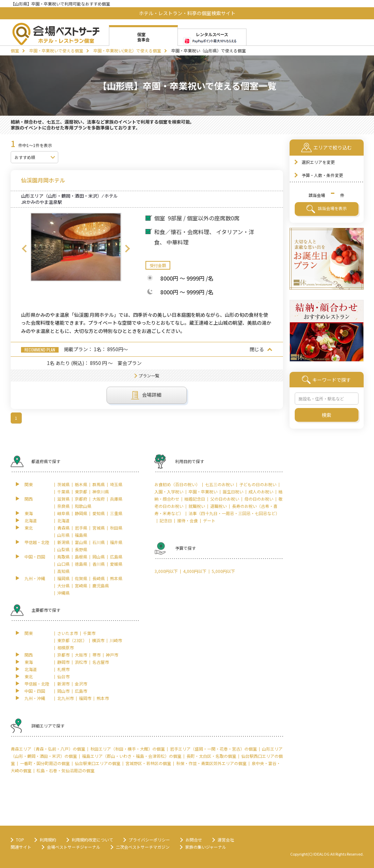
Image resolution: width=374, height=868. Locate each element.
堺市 (97, 655)
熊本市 (103, 698)
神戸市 (112, 655)
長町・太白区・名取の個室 (211, 756)
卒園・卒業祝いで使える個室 (56, 50)
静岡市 (63, 662)
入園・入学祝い (169, 491)
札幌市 (63, 669)
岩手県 (81, 528)
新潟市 (63, 684)
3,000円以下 (166, 571)
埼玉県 (116, 484)
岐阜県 (63, 513)
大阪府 (99, 499)
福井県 (116, 542)
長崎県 (99, 578)
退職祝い (219, 506)
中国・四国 (35, 557)
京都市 (63, 655)
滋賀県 (63, 499)
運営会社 (226, 840)
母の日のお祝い (259, 499)
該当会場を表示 (327, 209)
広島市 (81, 691)
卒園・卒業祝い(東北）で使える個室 (127, 50)
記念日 (166, 520)
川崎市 (116, 640)
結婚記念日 (195, 499)
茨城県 (63, 484)
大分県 (63, 585)
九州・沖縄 (35, 578)
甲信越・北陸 (37, 542)
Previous (24, 249)
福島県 (81, 535)
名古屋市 (101, 662)
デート (209, 520)
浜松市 (81, 662)
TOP (20, 840)
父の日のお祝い (225, 499)
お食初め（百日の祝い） (177, 484)
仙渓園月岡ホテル (43, 180)
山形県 (63, 535)
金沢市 (81, 684)
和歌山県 (83, 506)
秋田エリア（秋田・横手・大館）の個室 (128, 749)
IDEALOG (321, 854)
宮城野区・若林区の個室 (148, 763)
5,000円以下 (223, 571)
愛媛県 (116, 564)
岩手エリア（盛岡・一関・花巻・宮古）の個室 (213, 749)
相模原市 (65, 647)
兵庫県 (116, 499)
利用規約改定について (92, 840)
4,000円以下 (195, 571)
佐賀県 (81, 578)
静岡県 (81, 513)
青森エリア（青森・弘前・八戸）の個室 (48, 749)
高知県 (63, 571)
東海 (29, 513)
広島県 (116, 557)
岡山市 (63, 691)
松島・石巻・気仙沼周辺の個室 (65, 770)
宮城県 (99, 528)
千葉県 (63, 491)
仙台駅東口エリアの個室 (98, 763)
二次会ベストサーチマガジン (143, 847)
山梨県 (63, 549)
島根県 (81, 557)
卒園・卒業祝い (203, 491)
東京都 (81, 491)
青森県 (63, 528)
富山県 (81, 542)
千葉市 (89, 633)
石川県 (99, 542)
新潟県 (63, 542)
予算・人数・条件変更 (322, 175)
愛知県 (99, 513)
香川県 (99, 564)
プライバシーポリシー (149, 840)
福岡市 (85, 698)
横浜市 (98, 640)
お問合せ (194, 840)
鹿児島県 (101, 585)
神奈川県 (101, 491)
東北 (29, 528)
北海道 (31, 520)
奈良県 (63, 506)
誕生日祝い (233, 491)
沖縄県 (63, 593)
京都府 (81, 499)
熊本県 (116, 578)
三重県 (116, 513)
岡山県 (99, 557)
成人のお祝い (261, 491)
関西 (29, 499)
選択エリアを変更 (318, 162)
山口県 (63, 564)
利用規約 (48, 840)
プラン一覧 (149, 375)
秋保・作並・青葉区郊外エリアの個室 (211, 763)
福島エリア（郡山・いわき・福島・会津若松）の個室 (132, 756)
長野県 (81, 549)
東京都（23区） (72, 640)
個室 (15, 50)
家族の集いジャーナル (206, 847)
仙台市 (63, 676)
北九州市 (65, 698)
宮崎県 (81, 585)
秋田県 (116, 528)
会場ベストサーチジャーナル (74, 847)
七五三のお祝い (220, 484)
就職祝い (197, 506)
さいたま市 (68, 633)
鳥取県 (63, 557)
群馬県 (99, 484)
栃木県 (81, 484)
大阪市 (81, 655)
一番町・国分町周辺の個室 (45, 763)
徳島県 (81, 564)
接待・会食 (188, 520)
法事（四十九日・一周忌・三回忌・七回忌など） (234, 513)
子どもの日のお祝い (258, 484)
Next (128, 249)
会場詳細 (146, 395)
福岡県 (63, 578)
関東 (29, 484)
